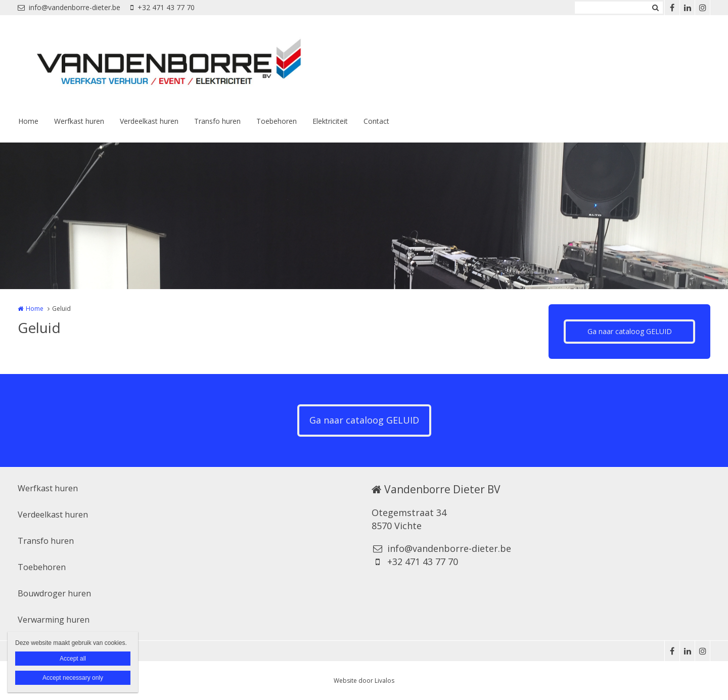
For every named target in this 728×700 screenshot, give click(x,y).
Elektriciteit (330, 121)
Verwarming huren (54, 620)
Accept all (73, 659)
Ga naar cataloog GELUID (630, 331)
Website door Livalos (364, 681)
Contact (376, 121)
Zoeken (655, 8)
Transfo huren (217, 121)
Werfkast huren (79, 121)
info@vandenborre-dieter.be (69, 7)
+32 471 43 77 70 (163, 7)
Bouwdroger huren (54, 593)
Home (28, 121)
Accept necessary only (73, 678)
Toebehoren (277, 121)
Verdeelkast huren (149, 121)
